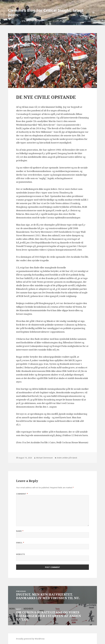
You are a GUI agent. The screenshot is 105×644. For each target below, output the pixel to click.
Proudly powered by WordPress (30, 639)
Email (20, 543)
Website (20, 554)
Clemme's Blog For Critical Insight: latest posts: (46, 12)
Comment (22, 494)
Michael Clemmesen (44, 458)
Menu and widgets (93, 16)
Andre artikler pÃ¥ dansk (67, 458)
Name (20, 531)
